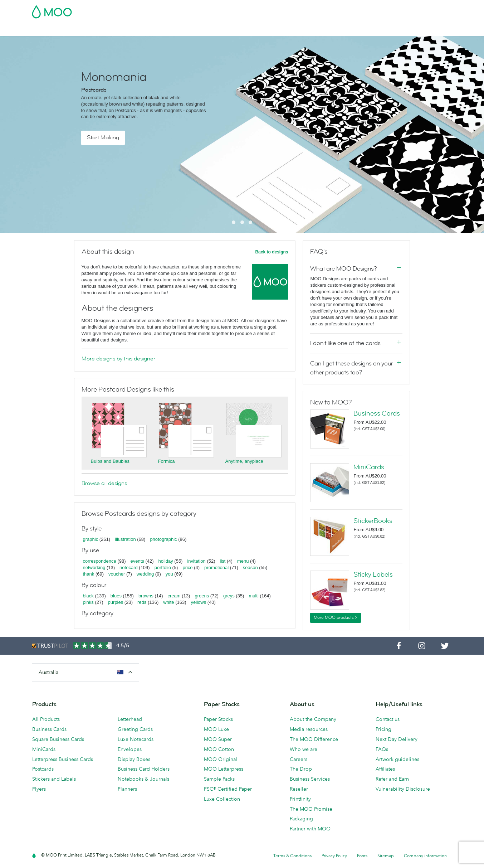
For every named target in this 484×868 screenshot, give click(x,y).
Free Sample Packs (303, 10)
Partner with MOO (310, 829)
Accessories (224, 30)
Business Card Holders (144, 769)
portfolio (163, 568)
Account (341, 10)
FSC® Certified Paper (228, 789)
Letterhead (130, 719)
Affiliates (385, 769)
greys (229, 596)
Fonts (362, 856)
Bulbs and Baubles (110, 461)
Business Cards (50, 30)
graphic (91, 539)
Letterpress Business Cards (63, 759)
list (223, 561)
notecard (129, 568)
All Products (46, 719)
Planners (127, 789)
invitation (196, 561)
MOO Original (221, 759)
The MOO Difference (314, 739)
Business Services (267, 30)
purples (116, 602)
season (250, 568)
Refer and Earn (392, 779)
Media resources (309, 729)
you (169, 574)
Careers (299, 759)
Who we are (304, 749)
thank (89, 574)
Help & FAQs (329, 30)
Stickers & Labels (129, 30)
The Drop (301, 769)
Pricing (383, 729)
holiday (166, 561)
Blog (301, 30)
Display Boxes (134, 759)
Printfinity (300, 799)
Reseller (299, 789)
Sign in (365, 10)
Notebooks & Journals (143, 779)
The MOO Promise (311, 809)
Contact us (388, 719)
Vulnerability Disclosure (403, 789)
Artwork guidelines (397, 759)
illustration (125, 539)
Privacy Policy (334, 856)
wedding (145, 574)
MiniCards (369, 467)
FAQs (382, 749)
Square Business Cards (58, 739)
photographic (163, 539)
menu (243, 561)
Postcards (88, 30)
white (168, 602)
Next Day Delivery (397, 739)
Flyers (163, 30)
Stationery (190, 30)
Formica (167, 461)
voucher (117, 574)
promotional (216, 568)
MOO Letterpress (224, 769)
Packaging (301, 819)
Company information (425, 856)
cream (174, 596)
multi (253, 596)
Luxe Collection (222, 799)
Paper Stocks (218, 719)
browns (146, 596)
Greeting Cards (135, 729)
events (137, 561)
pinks (88, 602)
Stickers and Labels (54, 779)
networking (94, 568)
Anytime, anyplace (244, 461)
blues (116, 596)
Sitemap (386, 856)
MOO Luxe (216, 729)
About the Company (313, 719)
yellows (199, 602)
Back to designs (272, 252)
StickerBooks (373, 521)
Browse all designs (104, 483)
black (88, 596)
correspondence (100, 561)
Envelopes (130, 749)
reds (142, 602)
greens (202, 596)
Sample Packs (219, 779)
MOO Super (218, 739)
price (187, 568)
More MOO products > (336, 617)
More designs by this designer (118, 359)
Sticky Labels (373, 574)
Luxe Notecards (136, 739)
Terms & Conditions (292, 856)
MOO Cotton (219, 749)
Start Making (103, 137)
